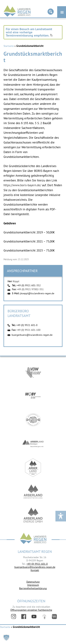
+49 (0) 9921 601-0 (27, 325)
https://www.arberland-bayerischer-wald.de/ (33, 468)
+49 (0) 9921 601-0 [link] (37, 564)
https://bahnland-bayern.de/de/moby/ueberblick (33, 396)
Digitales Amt (44, 617)
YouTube (34, 617)
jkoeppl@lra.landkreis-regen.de (37, 293)
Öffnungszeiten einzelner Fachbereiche (31, 610)
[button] (6, 638)
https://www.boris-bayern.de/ (22, 185)
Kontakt (35, 570)
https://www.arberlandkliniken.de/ (33, 444)
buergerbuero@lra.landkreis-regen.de (32, 335)
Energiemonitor (54, 617)
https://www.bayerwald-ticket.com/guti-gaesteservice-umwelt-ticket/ (33, 420)
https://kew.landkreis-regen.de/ (33, 492)
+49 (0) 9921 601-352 (29, 285)
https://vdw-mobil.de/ (33, 372)
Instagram (14, 617)
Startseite (9, 46)
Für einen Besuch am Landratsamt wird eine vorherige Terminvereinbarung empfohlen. (29, 32)
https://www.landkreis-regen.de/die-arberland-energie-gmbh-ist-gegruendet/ (33, 516)
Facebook (24, 617)
